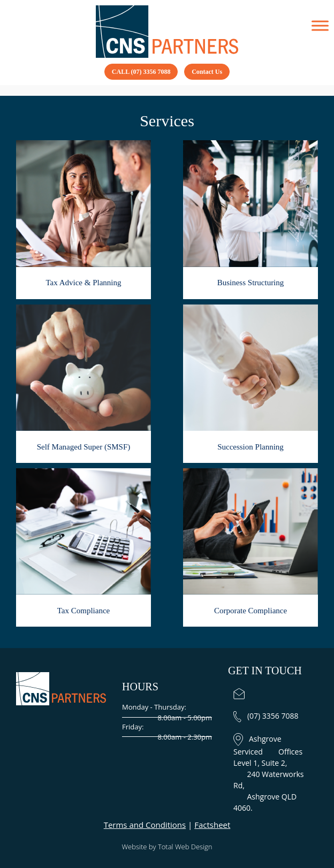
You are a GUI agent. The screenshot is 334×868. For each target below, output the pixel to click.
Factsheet (212, 825)
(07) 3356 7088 (266, 716)
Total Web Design (185, 847)
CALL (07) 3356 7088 (141, 72)
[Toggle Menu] (320, 26)
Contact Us (207, 72)
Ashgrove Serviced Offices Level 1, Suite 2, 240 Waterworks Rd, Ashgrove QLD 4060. (268, 773)
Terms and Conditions (145, 825)
